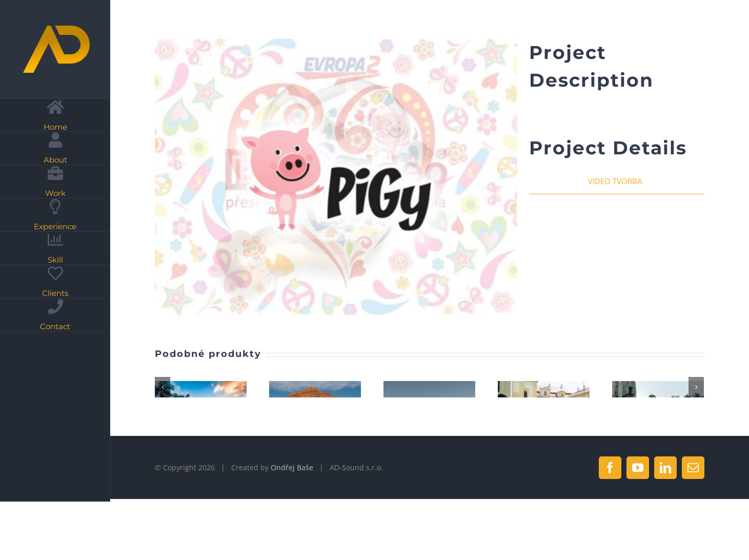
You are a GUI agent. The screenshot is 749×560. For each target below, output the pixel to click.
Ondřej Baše (292, 528)
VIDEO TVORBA (615, 181)
